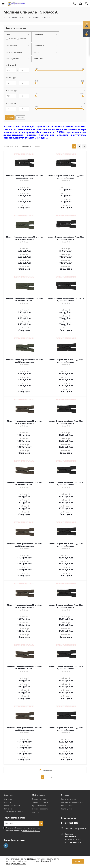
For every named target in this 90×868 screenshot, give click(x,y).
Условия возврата (40, 809)
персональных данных (32, 831)
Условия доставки (40, 802)
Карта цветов (67, 809)
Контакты (8, 799)
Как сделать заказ (69, 799)
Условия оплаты (39, 799)
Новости (7, 802)
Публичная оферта (12, 805)
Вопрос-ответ (67, 805)
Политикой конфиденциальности (28, 828)
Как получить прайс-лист (72, 802)
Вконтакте (6, 846)
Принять (78, 861)
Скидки (36, 812)
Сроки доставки (39, 805)
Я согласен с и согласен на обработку (24, 829)
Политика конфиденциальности (13, 810)
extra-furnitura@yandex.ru (76, 828)
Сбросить (20, 117)
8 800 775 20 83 (72, 823)
